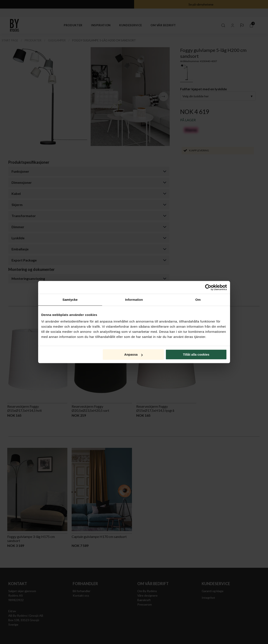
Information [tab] (134, 300)
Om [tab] (198, 300)
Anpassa (134, 354)
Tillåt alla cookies (196, 354)
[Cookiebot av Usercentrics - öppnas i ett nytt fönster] (208, 287)
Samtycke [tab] (70, 300)
